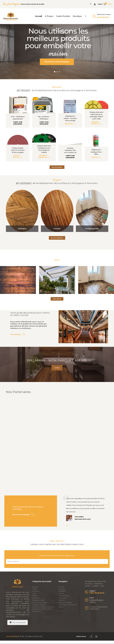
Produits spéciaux (92, 229)
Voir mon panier (18, 622)
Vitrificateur (22, 229)
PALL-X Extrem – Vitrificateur (44, 118)
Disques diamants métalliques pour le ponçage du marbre (44, 149)
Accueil (61, 587)
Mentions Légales (65, 602)
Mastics (35, 596)
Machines (36, 598)
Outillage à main (38, 600)
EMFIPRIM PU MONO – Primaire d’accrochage (70, 118)
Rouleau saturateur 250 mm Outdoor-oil (70, 150)
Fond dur (57, 229)
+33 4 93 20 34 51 (97, 593)
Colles (35, 589)
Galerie (61, 593)
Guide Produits (64, 596)
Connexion (63, 598)
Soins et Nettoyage (40, 602)
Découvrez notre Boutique (57, 62)
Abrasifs (35, 587)
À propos (62, 589)
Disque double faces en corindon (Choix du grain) (18, 150)
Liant (34, 593)
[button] (91, 4)
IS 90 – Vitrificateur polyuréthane (18, 118)
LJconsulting (12, 636)
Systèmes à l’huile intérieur (43, 609)
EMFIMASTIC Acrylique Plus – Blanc (96, 152)
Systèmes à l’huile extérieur (43, 607)
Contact (62, 600)
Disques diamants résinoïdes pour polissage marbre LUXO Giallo (96, 115)
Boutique (62, 591)
